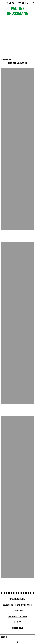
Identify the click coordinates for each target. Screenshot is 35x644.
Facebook (2, 637)
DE (33, 3)
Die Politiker (18, 611)
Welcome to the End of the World (17, 605)
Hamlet (17, 622)
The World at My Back (18, 617)
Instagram (4, 637)
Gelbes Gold (18, 628)
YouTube (6, 637)
